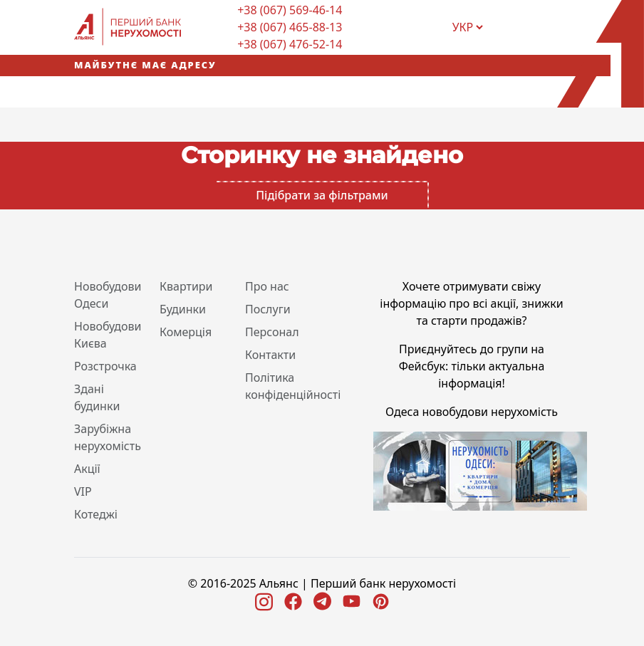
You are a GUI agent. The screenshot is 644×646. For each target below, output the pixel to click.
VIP (83, 491)
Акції (87, 469)
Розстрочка (105, 366)
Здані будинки (97, 397)
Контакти (270, 355)
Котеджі (96, 514)
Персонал (272, 332)
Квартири (186, 286)
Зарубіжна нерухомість (108, 437)
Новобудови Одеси (108, 295)
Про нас (267, 286)
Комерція (186, 332)
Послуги (268, 309)
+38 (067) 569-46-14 (290, 10)
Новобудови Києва (108, 335)
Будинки (183, 309)
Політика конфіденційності (293, 386)
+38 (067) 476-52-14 (290, 44)
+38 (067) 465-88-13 (290, 27)
